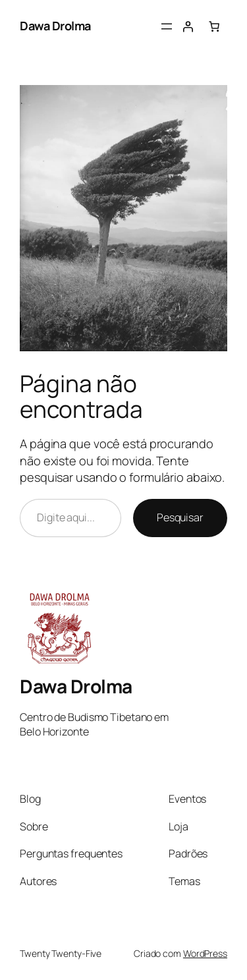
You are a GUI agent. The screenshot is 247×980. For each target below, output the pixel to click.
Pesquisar (180, 517)
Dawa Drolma (55, 26)
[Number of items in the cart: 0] (214, 26)
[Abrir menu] (167, 26)
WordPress (205, 953)
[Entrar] (188, 26)
